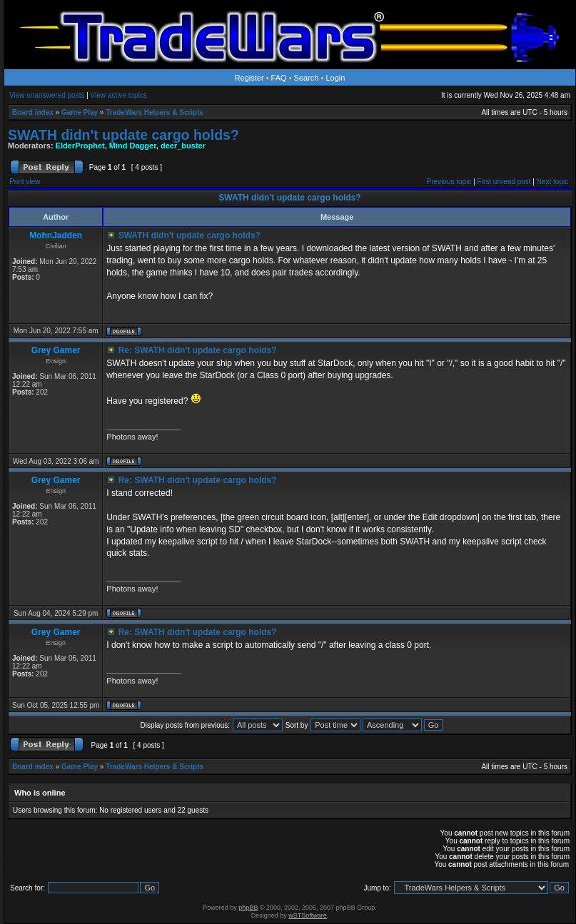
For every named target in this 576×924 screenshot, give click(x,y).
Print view (25, 182)
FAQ (279, 78)
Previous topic (449, 182)
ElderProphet (80, 146)
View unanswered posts (47, 95)
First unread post (504, 182)
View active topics (119, 95)
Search (307, 78)
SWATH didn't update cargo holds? (123, 135)
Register (249, 78)
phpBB (248, 908)
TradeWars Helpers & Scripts (155, 112)
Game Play (80, 112)
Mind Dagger (133, 146)
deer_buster (183, 146)
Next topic (552, 182)
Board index (33, 112)
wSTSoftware (308, 915)
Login (335, 78)
